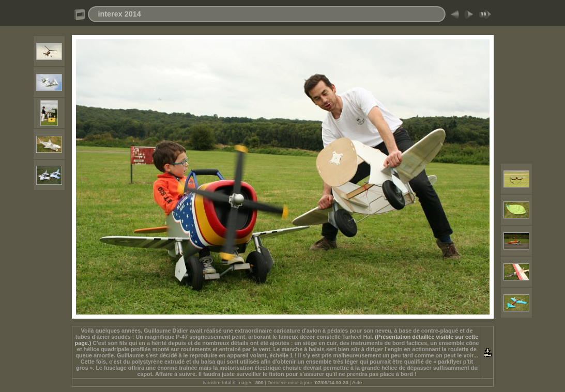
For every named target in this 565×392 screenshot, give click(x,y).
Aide (357, 382)
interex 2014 (120, 14)
